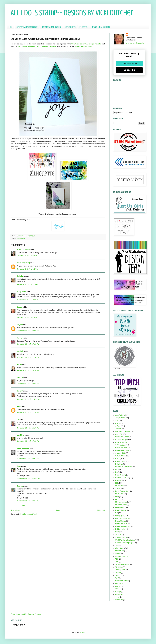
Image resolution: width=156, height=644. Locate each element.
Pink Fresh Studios (122, 518)
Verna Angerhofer (23, 250)
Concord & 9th (120, 453)
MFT (117, 499)
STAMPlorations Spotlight (124, 543)
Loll (18, 420)
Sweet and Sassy (122, 556)
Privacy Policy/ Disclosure (101, 27)
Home (10, 27)
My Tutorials (84, 27)
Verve (117, 575)
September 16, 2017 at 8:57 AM (28, 459)
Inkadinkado (120, 486)
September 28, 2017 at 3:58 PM (28, 501)
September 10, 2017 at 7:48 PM (28, 357)
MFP (117, 497)
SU (116, 545)
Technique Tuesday (122, 564)
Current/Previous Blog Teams (51, 27)
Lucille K (20, 351)
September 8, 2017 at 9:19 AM (27, 284)
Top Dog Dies (120, 570)
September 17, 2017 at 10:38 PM (28, 479)
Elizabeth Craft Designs (124, 467)
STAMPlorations (121, 537)
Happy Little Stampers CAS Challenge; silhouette (37, 46)
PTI (117, 513)
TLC (117, 559)
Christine (20, 276)
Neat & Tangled (121, 510)
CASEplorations (121, 442)
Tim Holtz (119, 567)
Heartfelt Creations (122, 478)
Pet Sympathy (120, 516)
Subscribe (129, 70)
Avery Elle (119, 434)
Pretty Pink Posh (121, 524)
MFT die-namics (121, 502)
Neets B (20, 391)
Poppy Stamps (121, 521)
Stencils (118, 554)
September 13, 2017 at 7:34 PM (28, 441)
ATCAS (118, 426)
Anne (19, 466)
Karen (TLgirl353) (23, 263)
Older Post (101, 510)
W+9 (117, 578)
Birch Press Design (122, 437)
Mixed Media (120, 507)
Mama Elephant (121, 505)
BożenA (20, 486)
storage (118, 592)
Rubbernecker (120, 529)
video (117, 597)
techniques (119, 594)
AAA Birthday (120, 415)
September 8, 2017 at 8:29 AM (27, 269)
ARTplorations (120, 418)
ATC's (117, 423)
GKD (117, 469)
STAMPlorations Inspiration (125, 540)
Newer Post (15, 510)
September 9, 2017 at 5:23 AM (27, 318)
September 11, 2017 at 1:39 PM (28, 412)
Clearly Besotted (121, 448)
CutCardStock (120, 456)
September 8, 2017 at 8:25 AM (27, 256)
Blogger (82, 632)
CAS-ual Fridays (121, 440)
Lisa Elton (20, 435)
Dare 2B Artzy (120, 461)
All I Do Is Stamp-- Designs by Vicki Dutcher (72, 13)
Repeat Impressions (122, 526)
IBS (117, 483)
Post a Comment (20, 506)
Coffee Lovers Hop (122, 450)
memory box (21, 238)
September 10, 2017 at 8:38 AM (28, 331)
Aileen (19, 406)
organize (118, 586)
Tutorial (118, 573)
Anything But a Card (122, 431)
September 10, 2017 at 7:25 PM (28, 344)
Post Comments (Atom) (29, 514)
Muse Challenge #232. (83, 46)
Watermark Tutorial (122, 581)
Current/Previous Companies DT (27, 27)
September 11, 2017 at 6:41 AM (28, 384)
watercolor (119, 600)
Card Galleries (70, 27)
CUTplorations (120, 445)
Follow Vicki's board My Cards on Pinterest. (26, 614)
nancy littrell (21, 292)
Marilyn (19, 338)
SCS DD (118, 535)
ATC (117, 421)
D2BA (117, 459)
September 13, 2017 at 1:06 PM (28, 428)
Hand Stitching (121, 475)
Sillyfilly (20, 325)
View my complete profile (135, 43)
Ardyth (19, 364)
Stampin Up (120, 551)
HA (116, 472)
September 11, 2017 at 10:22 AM (28, 399)
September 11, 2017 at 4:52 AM (28, 370)
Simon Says (120, 548)
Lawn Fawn (119, 494)
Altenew (118, 429)
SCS (117, 532)
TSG (117, 562)
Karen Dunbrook (23, 448)
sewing (118, 589)
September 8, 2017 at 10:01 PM (28, 300)
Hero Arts (119, 480)
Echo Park (119, 464)
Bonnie (19, 307)
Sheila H (20, 378)
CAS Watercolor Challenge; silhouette (86, 44)
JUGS (117, 488)
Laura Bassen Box (122, 491)
